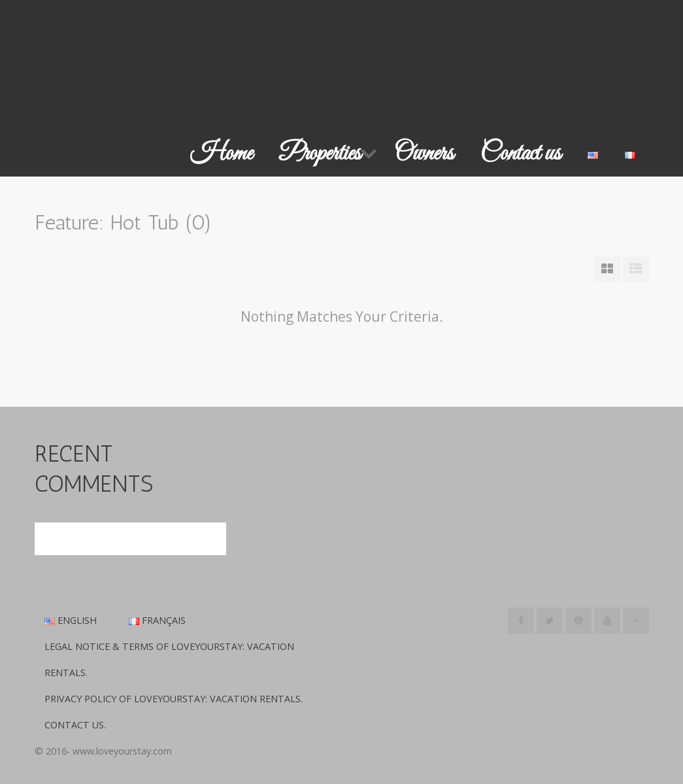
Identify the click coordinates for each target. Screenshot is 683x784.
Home (221, 154)
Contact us (521, 154)
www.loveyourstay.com (122, 751)
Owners (424, 154)
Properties (320, 154)
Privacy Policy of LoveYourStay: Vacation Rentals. (174, 699)
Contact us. (75, 725)
